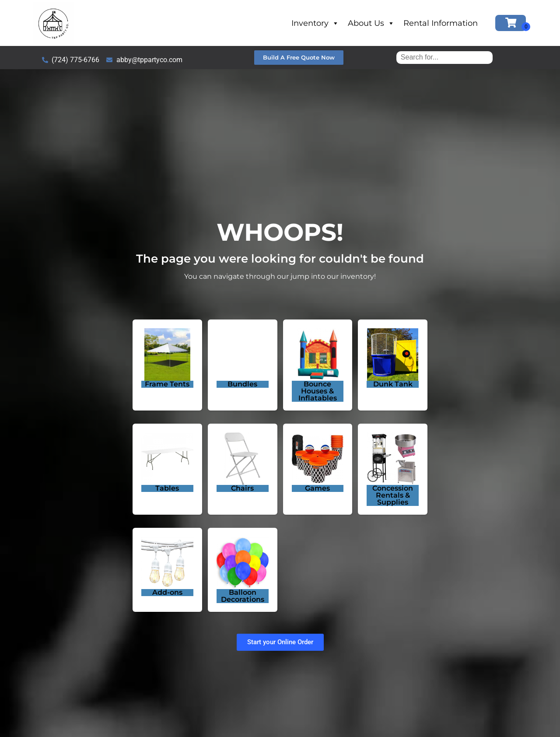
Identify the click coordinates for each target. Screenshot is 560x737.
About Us (371, 23)
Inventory (315, 23)
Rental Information (441, 23)
